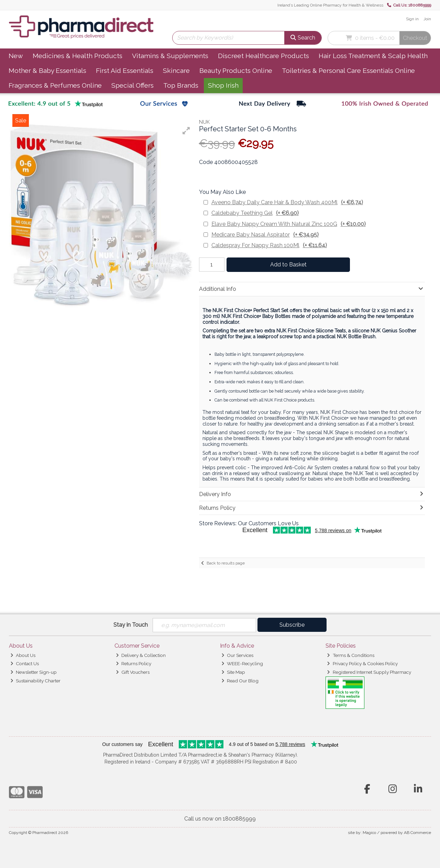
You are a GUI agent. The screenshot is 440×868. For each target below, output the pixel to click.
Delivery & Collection (141, 655)
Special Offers (133, 85)
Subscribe (292, 625)
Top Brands (181, 85)
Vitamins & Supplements (170, 56)
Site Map (233, 672)
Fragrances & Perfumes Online (55, 85)
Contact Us (25, 663)
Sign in (412, 19)
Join (427, 19)
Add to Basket (288, 265)
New (16, 56)
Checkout (415, 38)
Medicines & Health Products (78, 56)
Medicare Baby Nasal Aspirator (265, 235)
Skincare (176, 70)
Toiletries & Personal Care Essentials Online (348, 70)
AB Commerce (417, 833)
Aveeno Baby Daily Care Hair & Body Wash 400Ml (287, 202)
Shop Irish (223, 85)
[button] (186, 131)
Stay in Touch (131, 625)
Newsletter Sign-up (34, 672)
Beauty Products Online (236, 70)
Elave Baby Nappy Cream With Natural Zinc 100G (289, 224)
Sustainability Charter (35, 681)
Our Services (237, 655)
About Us (23, 655)
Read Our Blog (240, 681)
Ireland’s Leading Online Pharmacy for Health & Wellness (330, 5)
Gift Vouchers (133, 672)
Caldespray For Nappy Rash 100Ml (269, 245)
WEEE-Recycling (242, 663)
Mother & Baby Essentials (47, 70)
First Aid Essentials (125, 70)
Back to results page (226, 563)
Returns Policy (134, 663)
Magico (369, 833)
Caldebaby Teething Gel (255, 213)
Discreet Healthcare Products (263, 56)
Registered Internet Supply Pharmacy (369, 672)
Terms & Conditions (350, 655)
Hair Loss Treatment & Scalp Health (373, 56)
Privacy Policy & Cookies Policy (362, 663)
